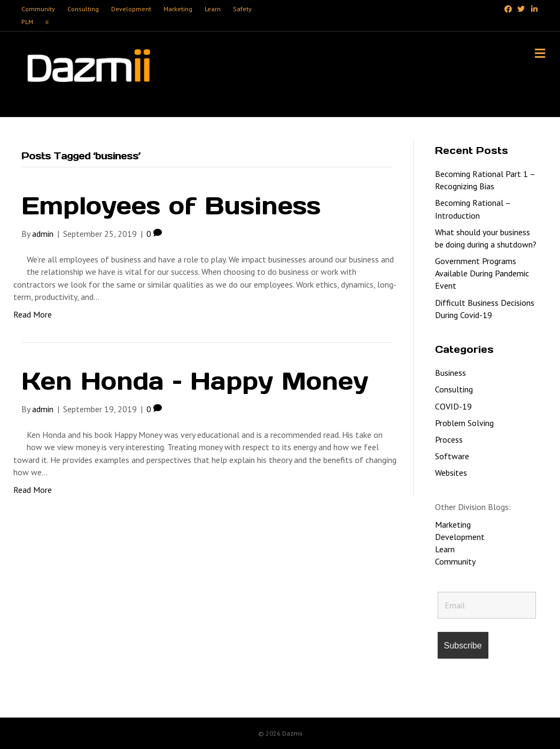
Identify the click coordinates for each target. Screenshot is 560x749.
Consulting (83, 9)
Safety (242, 9)
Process (449, 439)
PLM (27, 22)
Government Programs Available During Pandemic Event (482, 273)
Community (38, 9)
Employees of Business (171, 206)
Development (131, 9)
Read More (33, 314)
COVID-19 (453, 406)
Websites (451, 473)
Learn (213, 9)
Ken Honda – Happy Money (195, 381)
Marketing (178, 9)
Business (450, 373)
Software (452, 456)
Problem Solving (464, 423)
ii (47, 22)
